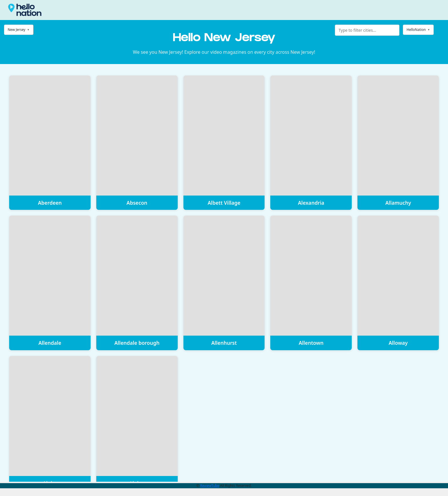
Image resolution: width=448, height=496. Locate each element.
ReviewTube (210, 486)
